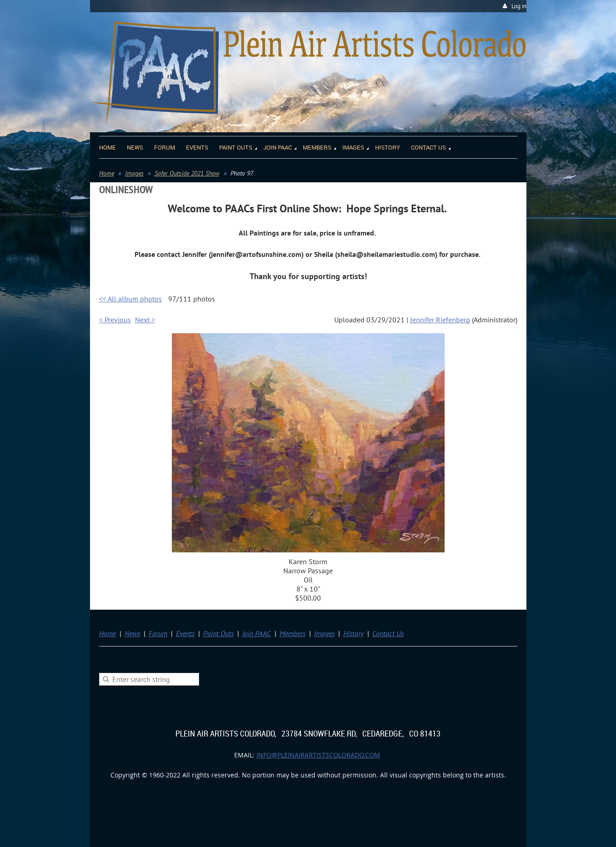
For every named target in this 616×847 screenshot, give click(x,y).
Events (185, 633)
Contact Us (388, 633)
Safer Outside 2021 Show (187, 173)
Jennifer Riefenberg (440, 320)
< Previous (115, 320)
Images (134, 173)
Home (107, 173)
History (353, 633)
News (132, 633)
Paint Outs (218, 633)
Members (293, 633)
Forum (158, 633)
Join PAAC (257, 633)
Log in (519, 6)
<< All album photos (130, 299)
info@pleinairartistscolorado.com (318, 755)
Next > (145, 320)
